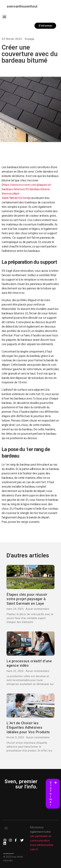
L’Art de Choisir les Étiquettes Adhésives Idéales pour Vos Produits (28, 728)
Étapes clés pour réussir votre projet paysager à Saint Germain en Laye (27, 599)
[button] (4, 17)
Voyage (29, 39)
